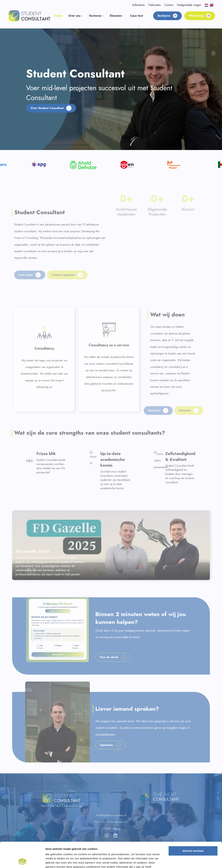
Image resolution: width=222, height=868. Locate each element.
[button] (29, 16)
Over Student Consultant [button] (51, 108)
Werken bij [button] (200, 16)
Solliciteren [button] (138, 5)
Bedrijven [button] (167, 16)
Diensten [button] (117, 16)
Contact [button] (169, 5)
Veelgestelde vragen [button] (189, 5)
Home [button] (58, 16)
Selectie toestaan (193, 827)
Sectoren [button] (96, 16)
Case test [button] (136, 16)
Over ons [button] (76, 16)
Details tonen (187, 861)
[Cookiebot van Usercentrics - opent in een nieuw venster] (22, 861)
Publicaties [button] (155, 5)
